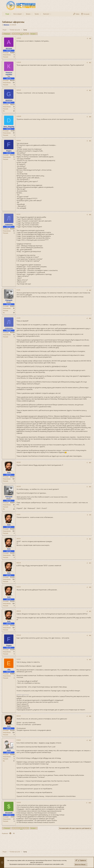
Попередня (7, 34)
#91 (90, 515)
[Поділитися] (87, 39)
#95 (90, 611)
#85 (90, 141)
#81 (90, 39)
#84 (90, 117)
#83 (90, 90)
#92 (90, 539)
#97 (90, 660)
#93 (90, 563)
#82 (90, 63)
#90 (90, 487)
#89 (90, 463)
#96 (90, 636)
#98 (90, 716)
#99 (90, 740)
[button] (11, 14)
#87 (90, 290)
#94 (90, 587)
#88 (90, 318)
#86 (90, 215)
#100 (90, 803)
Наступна (33, 34)
